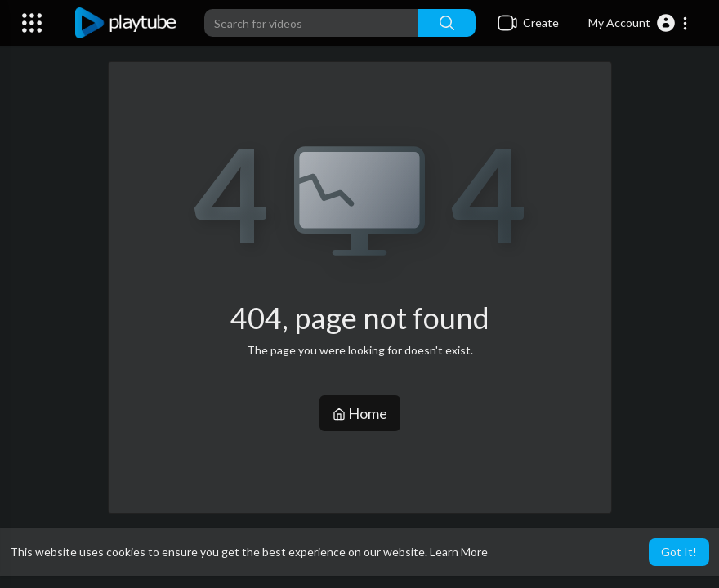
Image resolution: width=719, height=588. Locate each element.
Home (360, 413)
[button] (639, 23)
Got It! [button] (679, 552)
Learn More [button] (459, 552)
